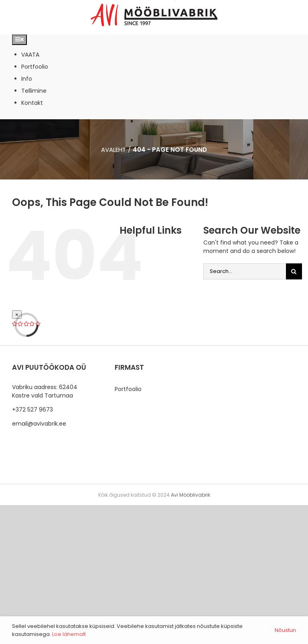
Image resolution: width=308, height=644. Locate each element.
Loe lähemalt (69, 634)
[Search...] (245, 271)
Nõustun (285, 630)
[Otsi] (294, 271)
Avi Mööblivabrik (190, 495)
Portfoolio (128, 389)
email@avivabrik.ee (39, 424)
